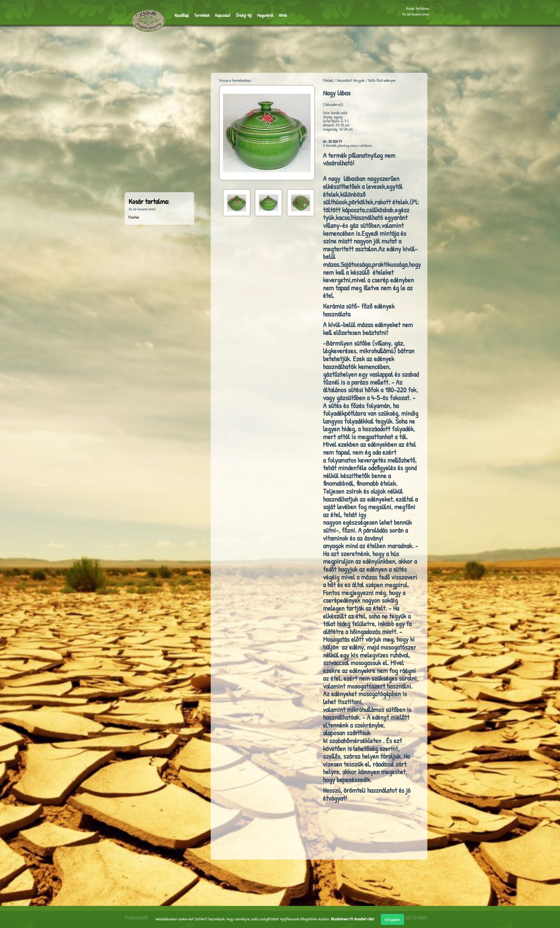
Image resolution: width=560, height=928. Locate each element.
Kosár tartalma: (418, 8)
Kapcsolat (220, 15)
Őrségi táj (240, 15)
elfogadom (392, 919)
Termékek (200, 15)
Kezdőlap (181, 15)
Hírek (276, 15)
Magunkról (260, 15)
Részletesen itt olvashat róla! (352, 919)
